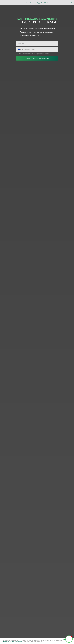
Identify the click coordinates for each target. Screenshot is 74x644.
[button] (69, 639)
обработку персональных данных (39, 54)
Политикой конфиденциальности (13, 642)
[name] (37, 44)
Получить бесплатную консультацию (37, 58)
